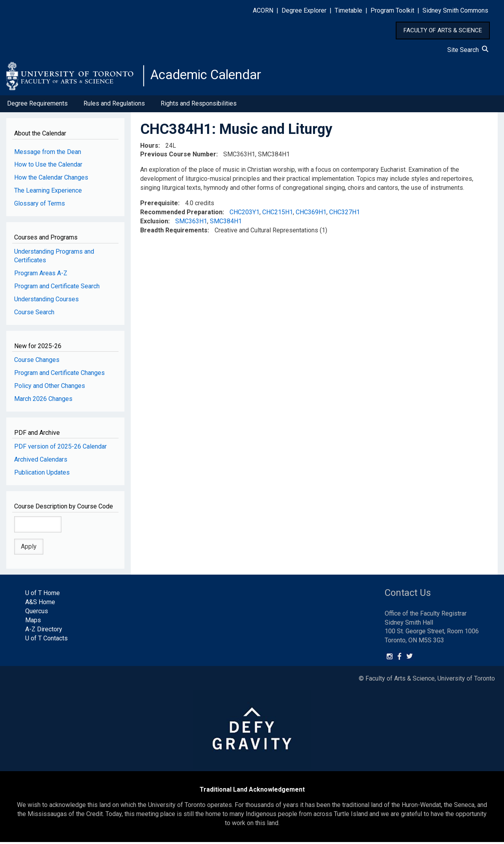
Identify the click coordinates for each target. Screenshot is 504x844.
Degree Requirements (37, 106)
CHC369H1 (311, 214)
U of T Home (43, 595)
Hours (149, 147)
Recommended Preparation (181, 214)
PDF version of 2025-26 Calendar (60, 449)
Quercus (37, 613)
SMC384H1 (226, 223)
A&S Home (40, 604)
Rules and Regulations (114, 106)
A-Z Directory (44, 631)
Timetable (348, 10)
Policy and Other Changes (50, 388)
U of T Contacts (46, 640)
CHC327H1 (345, 214)
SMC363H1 (191, 223)
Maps (33, 622)
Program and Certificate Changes (59, 375)
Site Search (468, 50)
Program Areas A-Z (41, 275)
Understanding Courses (46, 301)
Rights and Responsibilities (199, 106)
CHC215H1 (278, 214)
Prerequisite (159, 205)
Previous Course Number (178, 157)
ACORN (263, 10)
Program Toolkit (392, 10)
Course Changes (37, 362)
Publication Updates (42, 475)
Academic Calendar (212, 77)
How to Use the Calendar (48, 167)
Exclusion (154, 223)
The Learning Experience (48, 193)
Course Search (34, 314)
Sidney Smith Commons (455, 10)
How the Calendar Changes (51, 180)
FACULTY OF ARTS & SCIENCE (443, 30)
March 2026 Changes (43, 401)
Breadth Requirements (174, 232)
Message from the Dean (48, 154)
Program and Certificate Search (57, 288)
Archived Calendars (41, 462)
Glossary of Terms (40, 206)
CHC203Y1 (245, 214)
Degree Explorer (304, 10)
